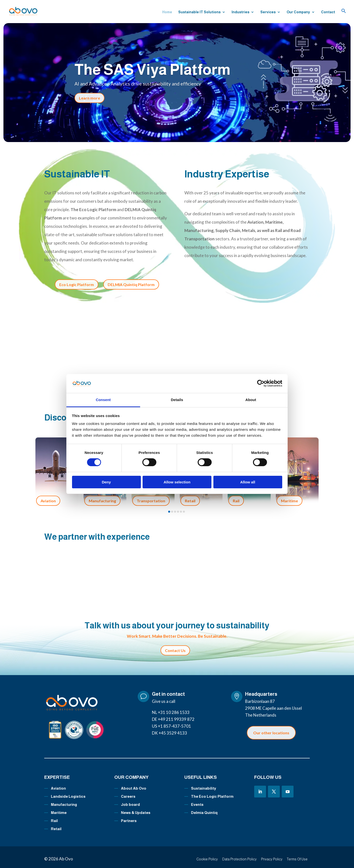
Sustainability (204, 785)
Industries (240, 12)
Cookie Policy (207, 856)
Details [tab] (177, 400)
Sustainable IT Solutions (199, 12)
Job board (130, 801)
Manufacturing (102, 497)
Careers (128, 793)
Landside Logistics (68, 793)
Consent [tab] (103, 400)
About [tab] (251, 400)
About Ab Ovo (134, 785)
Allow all (248, 482)
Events (197, 801)
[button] (344, 16)
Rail (236, 497)
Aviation (48, 497)
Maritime (289, 497)
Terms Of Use (297, 856)
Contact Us (175, 647)
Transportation (151, 497)
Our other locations (271, 729)
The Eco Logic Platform (212, 793)
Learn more (89, 98)
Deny (106, 482)
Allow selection (177, 482)
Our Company (298, 12)
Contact (328, 12)
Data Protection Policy (239, 856)
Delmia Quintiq (204, 809)
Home (167, 12)
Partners (129, 817)
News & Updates (136, 809)
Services (268, 12)
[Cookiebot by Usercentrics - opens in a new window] (261, 383)
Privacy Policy (272, 856)
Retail (190, 497)
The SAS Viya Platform (153, 70)
